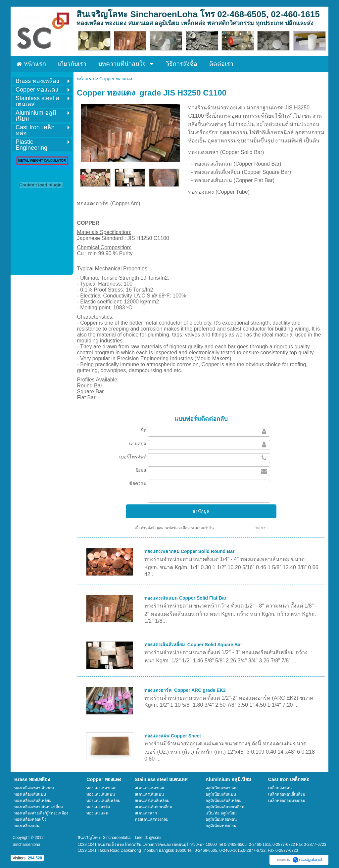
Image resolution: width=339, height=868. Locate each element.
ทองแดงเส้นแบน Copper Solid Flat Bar (185, 598)
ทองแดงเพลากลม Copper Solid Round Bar (189, 551)
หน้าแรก (85, 79)
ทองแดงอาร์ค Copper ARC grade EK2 (185, 690)
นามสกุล (138, 444)
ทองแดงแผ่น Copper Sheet (173, 736)
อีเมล (141, 470)
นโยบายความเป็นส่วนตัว (235, 528)
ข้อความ (138, 483)
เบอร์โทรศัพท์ (133, 457)
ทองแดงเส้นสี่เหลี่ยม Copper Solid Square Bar (193, 645)
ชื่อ (143, 430)
